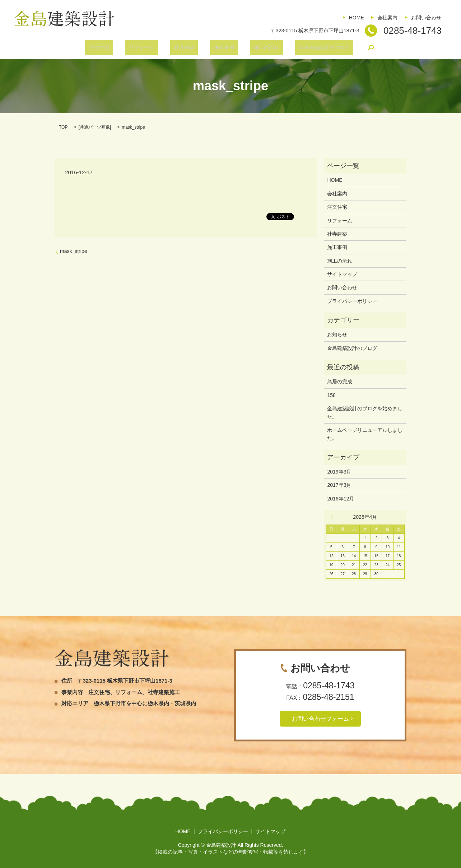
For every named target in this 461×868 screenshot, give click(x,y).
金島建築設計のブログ (304, 49)
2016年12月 (341, 499)
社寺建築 (188, 49)
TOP (63, 127)
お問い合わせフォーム (320, 718)
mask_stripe (73, 251)
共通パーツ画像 (95, 127)
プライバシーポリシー (352, 301)
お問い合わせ (426, 18)
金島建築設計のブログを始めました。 (365, 412)
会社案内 (387, 18)
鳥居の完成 (340, 382)
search (347, 49)
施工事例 (220, 49)
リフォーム (153, 49)
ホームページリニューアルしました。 (365, 434)
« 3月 (334, 517)
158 (331, 395)
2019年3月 (339, 472)
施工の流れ (255, 49)
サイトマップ (342, 274)
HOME (357, 18)
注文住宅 (118, 49)
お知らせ (337, 334)
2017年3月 (339, 485)
